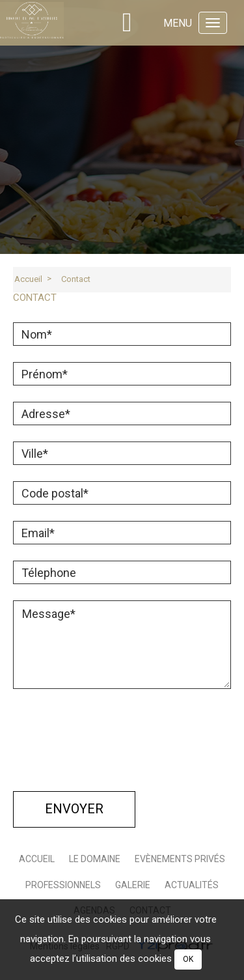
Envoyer (74, 809)
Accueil (28, 279)
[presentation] (112, 748)
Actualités (192, 885)
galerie (133, 885)
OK (188, 959)
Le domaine (95, 859)
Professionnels (63, 885)
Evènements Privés (180, 859)
